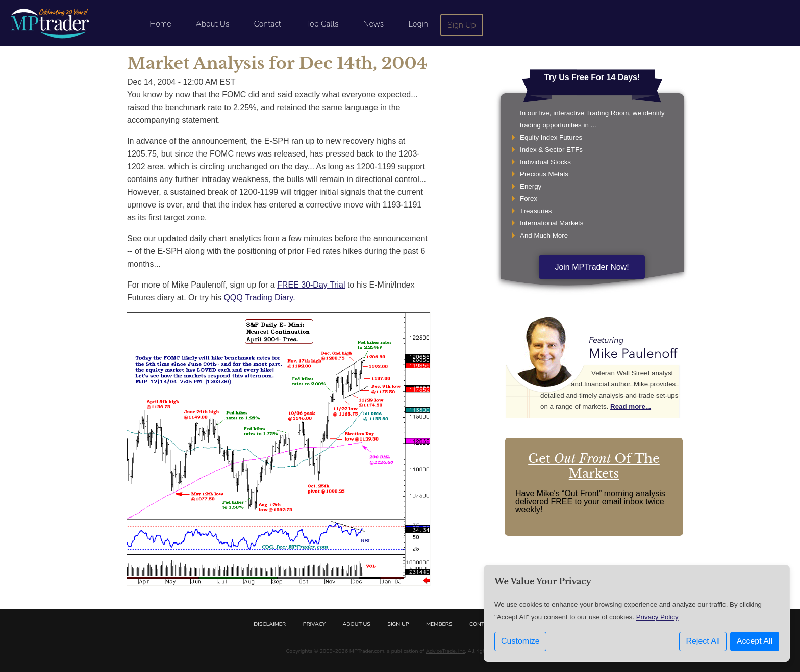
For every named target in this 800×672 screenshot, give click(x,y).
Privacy (314, 624)
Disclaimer (270, 624)
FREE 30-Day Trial (311, 285)
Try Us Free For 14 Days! (592, 77)
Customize (520, 641)
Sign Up (462, 25)
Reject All (703, 641)
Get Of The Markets (594, 466)
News (374, 24)
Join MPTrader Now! (592, 267)
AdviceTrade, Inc (445, 651)
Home (160, 24)
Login (418, 24)
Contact (268, 24)
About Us (213, 24)
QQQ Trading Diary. (259, 298)
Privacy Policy (657, 617)
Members (439, 624)
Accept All (755, 641)
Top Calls (322, 24)
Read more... (631, 407)
